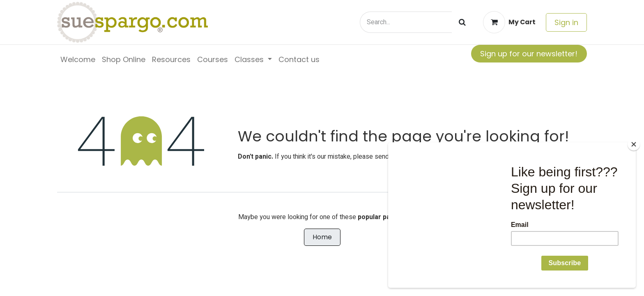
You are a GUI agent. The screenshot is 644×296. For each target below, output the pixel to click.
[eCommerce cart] (509, 22)
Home (322, 237)
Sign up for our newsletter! (529, 54)
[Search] (462, 22)
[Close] (634, 144)
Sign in (566, 22)
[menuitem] (78, 59)
